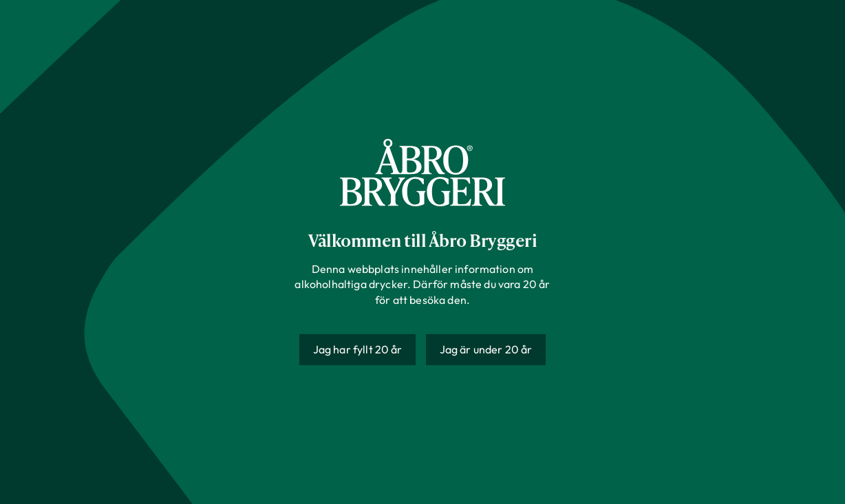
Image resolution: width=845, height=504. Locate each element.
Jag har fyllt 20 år (358, 349)
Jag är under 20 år (486, 349)
